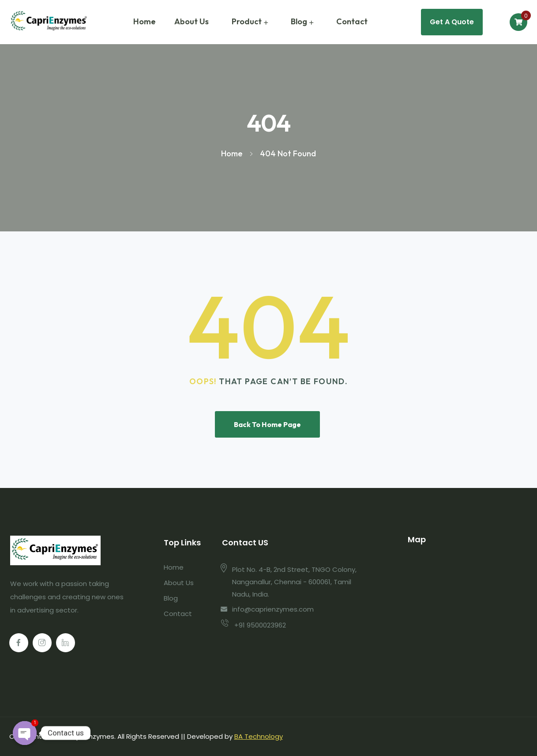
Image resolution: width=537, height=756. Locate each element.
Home (145, 21)
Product (247, 21)
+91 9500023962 (260, 625)
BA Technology (259, 736)
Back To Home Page (267, 424)
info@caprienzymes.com (273, 609)
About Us (192, 21)
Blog (299, 21)
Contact (352, 21)
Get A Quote (452, 22)
